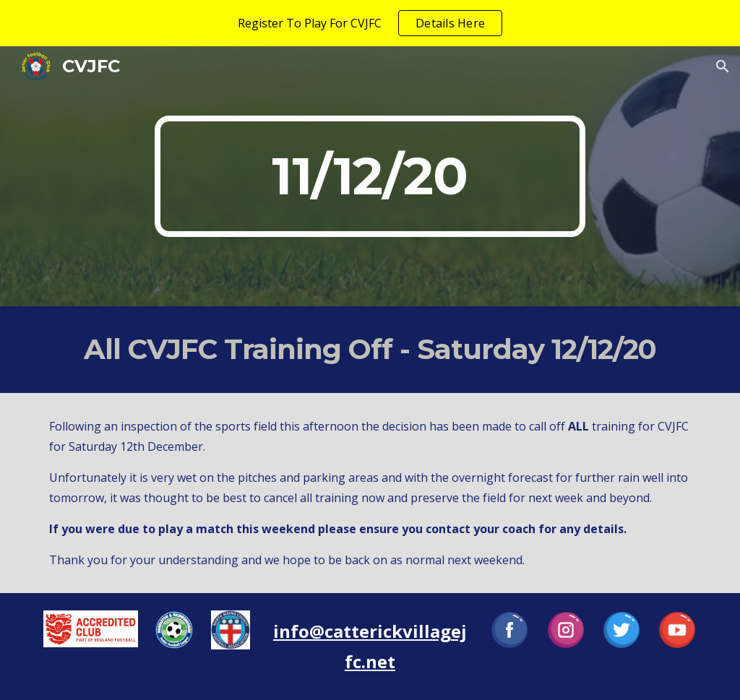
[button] (723, 66)
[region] (370, 23)
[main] (370, 176)
